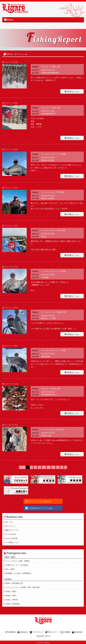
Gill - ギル (9, 522)
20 (49, 467)
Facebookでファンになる (39, 508)
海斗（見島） (11, 569)
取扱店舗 (77, 632)
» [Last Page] (66, 467)
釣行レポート (52, 632)
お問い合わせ (44, 636)
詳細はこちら (72, 91)
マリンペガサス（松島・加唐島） (18, 561)
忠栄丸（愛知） (11, 591)
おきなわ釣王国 (11, 538)
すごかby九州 (11, 534)
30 (53, 467)
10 (44, 467)
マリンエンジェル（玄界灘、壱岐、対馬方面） (23, 587)
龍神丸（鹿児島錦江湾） (15, 583)
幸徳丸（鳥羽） (11, 596)
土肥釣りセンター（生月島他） (17, 565)
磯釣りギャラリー (12, 530)
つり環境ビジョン (12, 542)
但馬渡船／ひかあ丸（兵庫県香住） (19, 573)
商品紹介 (23, 632)
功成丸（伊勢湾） (12, 600)
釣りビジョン (11, 526)
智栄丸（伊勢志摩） (13, 604)
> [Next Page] (62, 467)
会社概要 (65, 632)
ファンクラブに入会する (38, 501)
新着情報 (10, 632)
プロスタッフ (37, 632)
